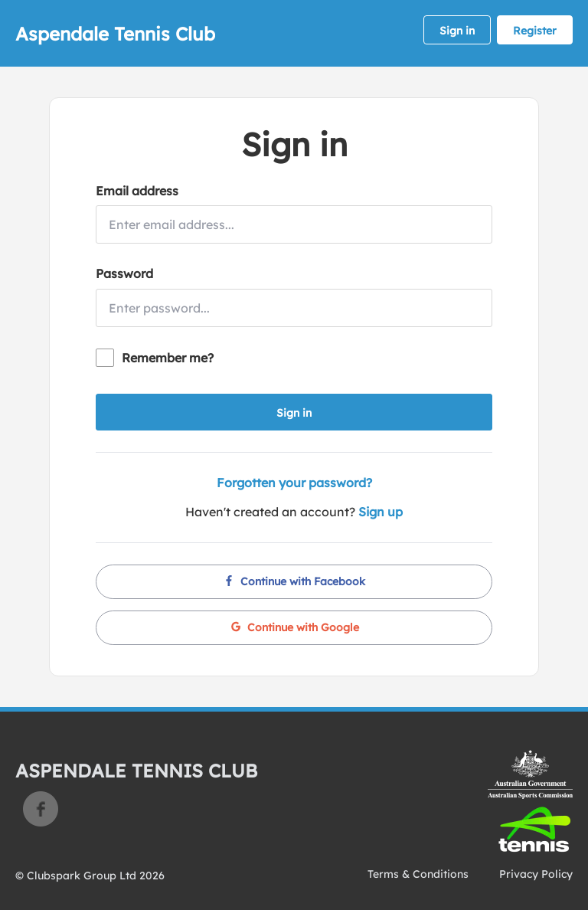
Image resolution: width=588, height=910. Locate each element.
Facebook (41, 809)
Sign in (457, 31)
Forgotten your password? (294, 483)
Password (124, 273)
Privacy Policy (536, 874)
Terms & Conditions (418, 874)
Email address (137, 191)
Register (535, 31)
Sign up (381, 512)
